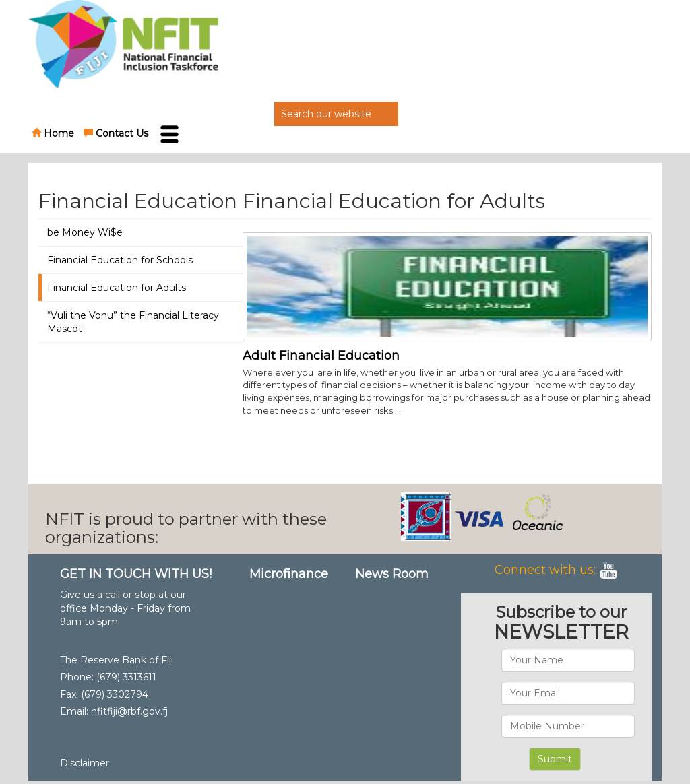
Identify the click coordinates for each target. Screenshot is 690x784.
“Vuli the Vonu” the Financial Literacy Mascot (133, 322)
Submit (555, 759)
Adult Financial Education (321, 356)
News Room (392, 574)
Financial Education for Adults (117, 288)
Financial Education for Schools (120, 260)
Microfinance (289, 574)
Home (53, 133)
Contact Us (116, 133)
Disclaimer (85, 763)
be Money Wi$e (85, 232)
